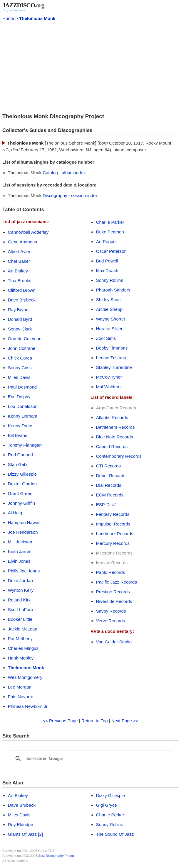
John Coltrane (22, 348)
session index (84, 195)
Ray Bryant (19, 310)
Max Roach (107, 271)
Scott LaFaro (21, 610)
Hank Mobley (21, 658)
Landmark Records (115, 534)
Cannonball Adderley (28, 232)
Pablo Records (110, 572)
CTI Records (108, 466)
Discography (55, 195)
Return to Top (95, 721)
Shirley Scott (108, 300)
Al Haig (15, 513)
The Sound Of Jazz (115, 834)
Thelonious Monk (37, 18)
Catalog (50, 173)
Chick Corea (20, 358)
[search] (90, 759)
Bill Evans (18, 435)
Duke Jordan (20, 580)
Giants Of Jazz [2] (25, 834)
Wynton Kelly (21, 590)
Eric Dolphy (19, 397)
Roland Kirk (19, 600)
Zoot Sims (106, 338)
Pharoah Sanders (113, 290)
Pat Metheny (20, 639)
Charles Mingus (23, 648)
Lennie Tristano (111, 358)
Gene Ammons (22, 242)
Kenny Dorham (23, 416)
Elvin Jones (19, 561)
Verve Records (110, 621)
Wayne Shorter (111, 319)
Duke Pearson (110, 232)
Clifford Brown (22, 290)
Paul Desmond (22, 387)
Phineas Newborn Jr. (28, 706)
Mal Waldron (108, 387)
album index (74, 173)
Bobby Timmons (112, 348)
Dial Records (109, 485)
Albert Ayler (19, 251)
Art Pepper (107, 241)
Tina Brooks (20, 280)
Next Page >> (125, 721)
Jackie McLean (23, 629)
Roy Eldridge (21, 824)
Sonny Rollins (110, 280)
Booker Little (20, 619)
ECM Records (110, 495)
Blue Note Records (115, 437)
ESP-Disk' (106, 505)
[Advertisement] (90, 66)
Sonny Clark (20, 329)
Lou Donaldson (23, 406)
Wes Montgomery (25, 677)
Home (8, 18)
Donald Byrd (20, 319)
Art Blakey (18, 271)
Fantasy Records (113, 514)
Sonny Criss (20, 368)
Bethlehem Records (115, 427)
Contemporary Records (119, 456)
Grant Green (20, 493)
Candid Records (112, 446)
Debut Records (111, 475)
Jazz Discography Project (56, 856)
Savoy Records (111, 611)
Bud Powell (107, 261)
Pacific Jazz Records (117, 582)
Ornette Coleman (25, 339)
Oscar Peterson (111, 251)
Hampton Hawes (24, 522)
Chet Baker (19, 261)
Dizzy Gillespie (22, 474)
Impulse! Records (113, 524)
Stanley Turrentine (114, 367)
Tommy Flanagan (25, 445)
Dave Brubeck (22, 300)
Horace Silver (109, 329)
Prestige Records (113, 592)
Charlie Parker (110, 222)
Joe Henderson (23, 532)
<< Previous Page (60, 721)
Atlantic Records (112, 417)
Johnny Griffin (21, 503)
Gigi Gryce (107, 805)
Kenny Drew (20, 426)
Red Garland (20, 455)
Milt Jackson (20, 542)
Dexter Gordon (22, 484)
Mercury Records (113, 543)
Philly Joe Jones (24, 571)
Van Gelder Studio (114, 642)
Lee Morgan (20, 687)
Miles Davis (19, 377)
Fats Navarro (21, 697)
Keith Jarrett (20, 551)
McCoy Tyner (109, 377)
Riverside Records (114, 601)
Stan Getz (18, 464)
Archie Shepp (109, 309)
